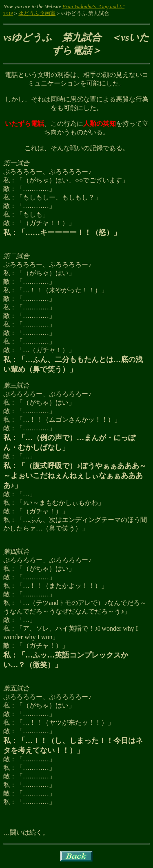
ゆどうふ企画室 (37, 13)
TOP (8, 13)
